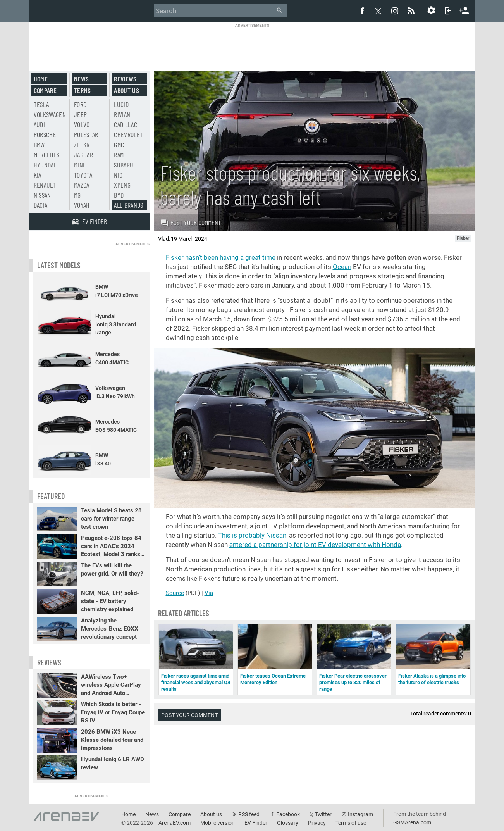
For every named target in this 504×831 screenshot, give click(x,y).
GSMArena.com (412, 822)
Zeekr (82, 145)
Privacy (317, 823)
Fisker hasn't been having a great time (221, 257)
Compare (45, 90)
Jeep (80, 114)
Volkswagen (50, 114)
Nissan (42, 195)
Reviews (125, 79)
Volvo (82, 124)
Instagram (360, 814)
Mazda (82, 185)
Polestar (86, 134)
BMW (39, 145)
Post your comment (191, 222)
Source (175, 593)
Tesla (41, 104)
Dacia (41, 205)
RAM (119, 155)
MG (77, 195)
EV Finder (256, 823)
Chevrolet (128, 134)
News (81, 79)
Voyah (82, 205)
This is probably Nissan (252, 535)
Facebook (288, 814)
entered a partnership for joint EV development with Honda (315, 545)
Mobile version (218, 823)
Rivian (122, 114)
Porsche (45, 134)
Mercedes (47, 155)
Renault (45, 185)
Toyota (83, 175)
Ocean (342, 267)
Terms (83, 90)
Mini (79, 165)
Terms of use (351, 823)
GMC (119, 145)
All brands (129, 205)
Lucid (121, 104)
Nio (118, 175)
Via (209, 593)
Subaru (124, 165)
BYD (119, 195)
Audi (39, 124)
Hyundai (45, 165)
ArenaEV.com (175, 823)
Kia (38, 175)
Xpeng (122, 185)
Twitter (323, 814)
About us (126, 90)
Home (41, 79)
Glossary (288, 823)
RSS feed (249, 814)
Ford (80, 104)
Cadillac (126, 124)
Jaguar (83, 155)
